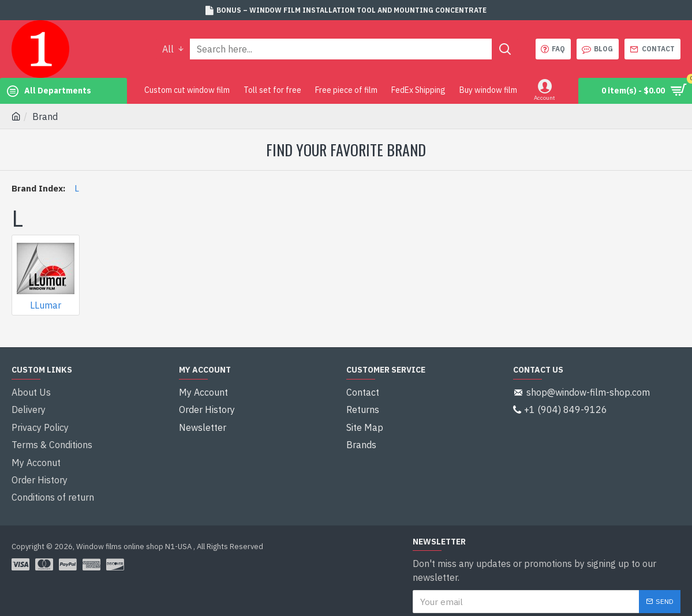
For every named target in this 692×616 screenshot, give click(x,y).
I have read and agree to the (509, 598)
